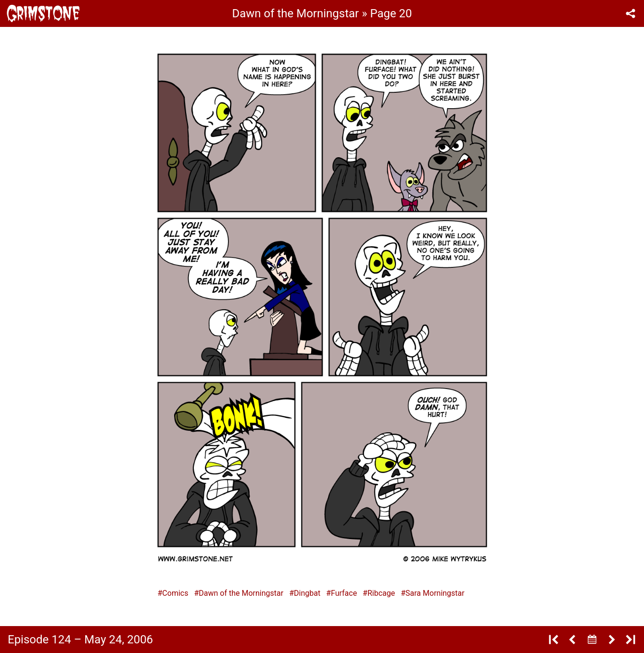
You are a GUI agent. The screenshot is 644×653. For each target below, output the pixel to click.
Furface (344, 593)
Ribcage (381, 593)
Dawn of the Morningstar (241, 593)
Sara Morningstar (435, 593)
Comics (175, 593)
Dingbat (307, 593)
